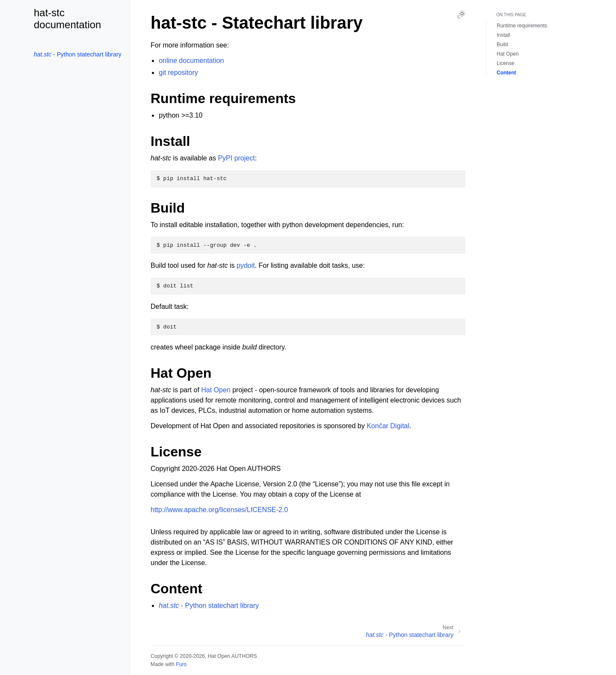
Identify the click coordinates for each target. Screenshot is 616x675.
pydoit (246, 265)
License (505, 63)
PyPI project (236, 158)
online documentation (191, 61)
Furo (181, 664)
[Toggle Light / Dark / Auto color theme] (461, 15)
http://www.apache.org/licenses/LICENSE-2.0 (219, 510)
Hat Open (216, 390)
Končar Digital (388, 426)
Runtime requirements (522, 26)
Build (502, 44)
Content (506, 73)
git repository (178, 73)
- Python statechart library (78, 54)
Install (503, 35)
